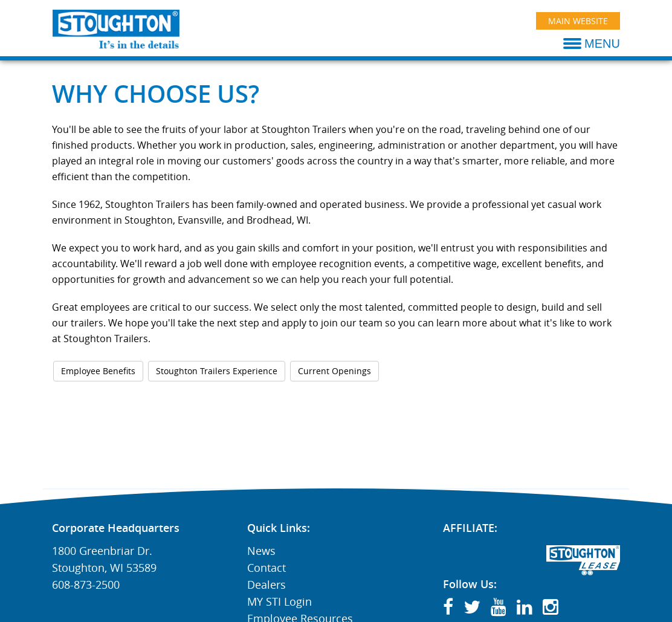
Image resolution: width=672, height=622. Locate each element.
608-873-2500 (86, 585)
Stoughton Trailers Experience (217, 371)
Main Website (578, 21)
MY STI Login (279, 601)
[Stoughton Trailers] (116, 29)
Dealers (267, 585)
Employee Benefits (98, 371)
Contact (267, 568)
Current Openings (334, 371)
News (261, 551)
